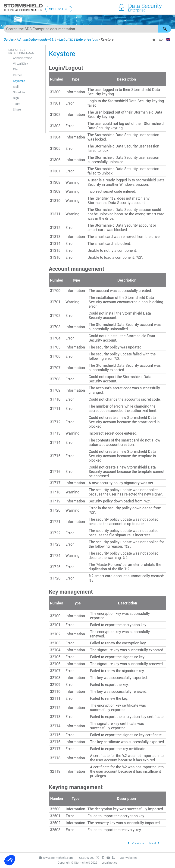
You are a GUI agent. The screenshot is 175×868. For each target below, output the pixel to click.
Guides (9, 39)
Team (17, 104)
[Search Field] (87, 29)
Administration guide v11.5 (36, 39)
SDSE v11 (59, 9)
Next (153, 843)
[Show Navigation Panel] (169, 8)
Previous (138, 843)
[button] (165, 29)
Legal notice (109, 863)
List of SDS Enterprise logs (79, 39)
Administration (23, 58)
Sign (16, 98)
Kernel (17, 75)
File (15, 69)
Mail (16, 87)
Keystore (19, 81)
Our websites (129, 858)
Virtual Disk (21, 64)
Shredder (19, 92)
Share (17, 110)
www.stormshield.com (56, 858)
